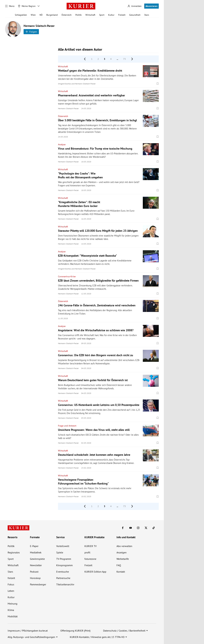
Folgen (31, 32)
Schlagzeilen (21, 15)
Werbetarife (123, 559)
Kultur (111, 15)
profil (87, 552)
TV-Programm (64, 559)
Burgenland (52, 15)
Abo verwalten (124, 546)
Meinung (13, 604)
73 (124, 59)
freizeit (11, 578)
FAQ (119, 565)
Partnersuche (63, 578)
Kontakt (121, 572)
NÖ (41, 15)
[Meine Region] (27, 6)
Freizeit (122, 15)
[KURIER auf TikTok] (154, 528)
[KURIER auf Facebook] (123, 528)
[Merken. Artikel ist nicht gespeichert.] (158, 84)
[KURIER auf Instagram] (138, 528)
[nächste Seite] (132, 59)
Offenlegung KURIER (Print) (75, 631)
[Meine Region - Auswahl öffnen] (39, 6)
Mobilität (13, 616)
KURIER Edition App (95, 572)
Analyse (62, 144)
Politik (78, 15)
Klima (11, 610)
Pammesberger (38, 584)
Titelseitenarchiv (65, 584)
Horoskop (35, 578)
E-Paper (34, 546)
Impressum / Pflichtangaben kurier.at (28, 631)
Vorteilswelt (63, 546)
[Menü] (10, 6)
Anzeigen (122, 552)
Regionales (14, 552)
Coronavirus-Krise (67, 276)
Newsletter (36, 565)
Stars (147, 15)
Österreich (67, 15)
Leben (11, 591)
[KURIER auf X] (146, 528)
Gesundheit (135, 15)
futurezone (90, 559)
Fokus (11, 584)
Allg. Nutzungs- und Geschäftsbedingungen (31, 637)
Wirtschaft (90, 15)
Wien (33, 15)
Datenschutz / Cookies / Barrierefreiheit (124, 631)
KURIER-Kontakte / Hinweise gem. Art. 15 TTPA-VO (97, 637)
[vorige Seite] (85, 59)
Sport (102, 15)
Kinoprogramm (64, 565)
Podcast (34, 572)
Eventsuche (63, 572)
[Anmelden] (135, 6)
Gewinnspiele (37, 559)
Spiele (60, 552)
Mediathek (36, 552)
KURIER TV (91, 546)
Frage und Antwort (67, 426)
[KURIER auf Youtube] (131, 528)
